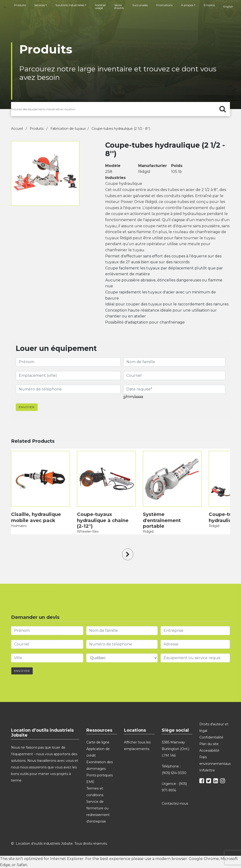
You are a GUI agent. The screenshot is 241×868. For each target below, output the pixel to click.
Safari (22, 865)
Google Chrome (204, 859)
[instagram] (223, 782)
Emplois (209, 5)
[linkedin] (216, 782)
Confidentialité (211, 737)
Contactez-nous (175, 803)
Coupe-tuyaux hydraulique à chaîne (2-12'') (103, 520)
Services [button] (39, 5)
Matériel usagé (100, 6)
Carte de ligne (98, 742)
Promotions (164, 5)
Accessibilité (209, 750)
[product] (40, 479)
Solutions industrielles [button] (70, 5)
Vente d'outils (119, 6)
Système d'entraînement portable (162, 520)
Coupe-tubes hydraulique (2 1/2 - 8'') (121, 129)
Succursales (140, 5)
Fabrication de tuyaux (68, 129)
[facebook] (202, 782)
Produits (20, 5)
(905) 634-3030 (174, 773)
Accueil (17, 129)
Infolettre (207, 770)
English (228, 7)
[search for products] (120, 109)
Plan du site (209, 744)
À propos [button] (187, 5)
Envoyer (27, 407)
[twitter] (209, 782)
